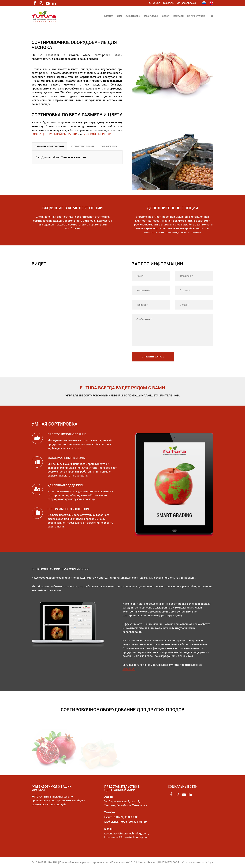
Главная (109, 16)
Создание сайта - (198, 862)
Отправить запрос (153, 357)
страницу (129, 668)
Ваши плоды (151, 16)
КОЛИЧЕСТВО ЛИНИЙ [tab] (82, 146)
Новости (165, 16)
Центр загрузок (196, 16)
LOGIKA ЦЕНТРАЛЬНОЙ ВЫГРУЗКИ (54, 134)
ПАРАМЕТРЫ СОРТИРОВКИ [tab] (49, 146)
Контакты (179, 16)
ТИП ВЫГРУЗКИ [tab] (109, 146)
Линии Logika (133, 16)
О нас (119, 16)
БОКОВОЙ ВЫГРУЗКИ (97, 134)
